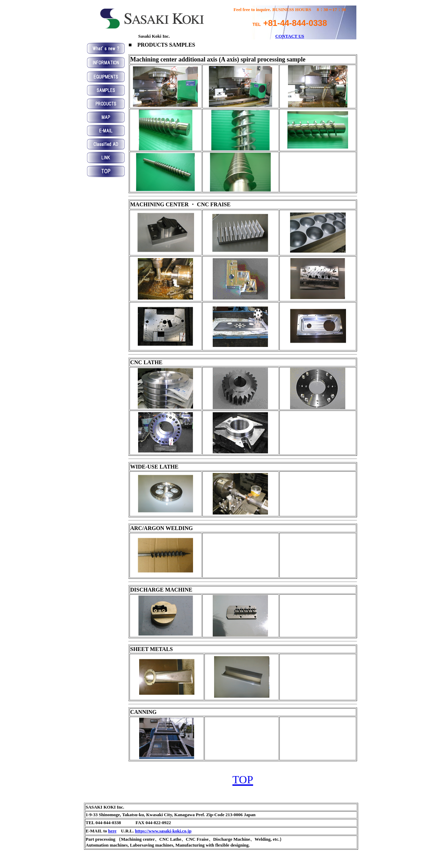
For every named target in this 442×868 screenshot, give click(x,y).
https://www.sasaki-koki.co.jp (163, 831)
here (112, 831)
